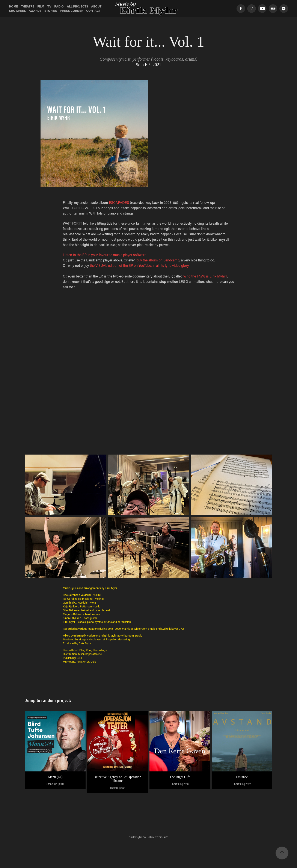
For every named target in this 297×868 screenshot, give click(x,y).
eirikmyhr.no (137, 837)
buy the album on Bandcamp (158, 260)
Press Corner (72, 11)
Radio (59, 6)
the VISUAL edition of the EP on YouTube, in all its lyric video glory (139, 265)
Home (14, 6)
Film (41, 6)
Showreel (17, 11)
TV (49, 6)
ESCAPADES (119, 202)
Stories (51, 11)
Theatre (28, 6)
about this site (158, 837)
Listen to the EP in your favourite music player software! (106, 255)
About (96, 6)
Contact (93, 11)
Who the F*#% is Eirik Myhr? (205, 276)
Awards (35, 11)
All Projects (78, 6)
